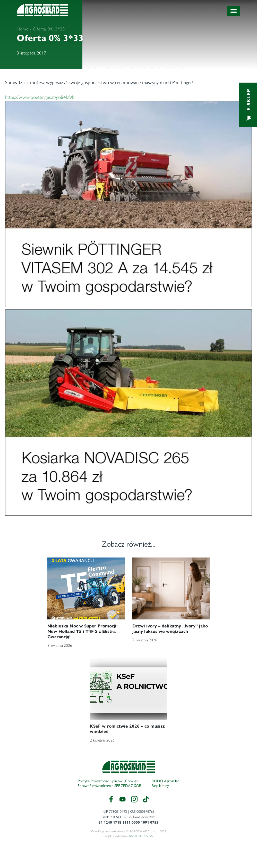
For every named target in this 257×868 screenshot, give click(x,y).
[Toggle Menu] (234, 11)
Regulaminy (160, 786)
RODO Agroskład (166, 781)
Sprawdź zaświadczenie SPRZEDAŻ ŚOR (110, 786)
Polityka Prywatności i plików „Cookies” (109, 781)
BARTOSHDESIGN (141, 836)
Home (23, 29)
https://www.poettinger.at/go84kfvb (128, 305)
